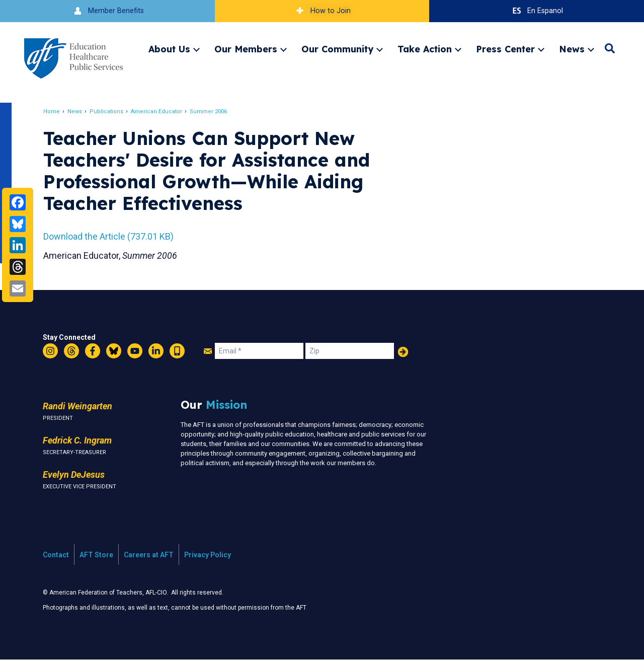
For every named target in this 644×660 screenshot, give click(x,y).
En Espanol (537, 11)
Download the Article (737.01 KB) (109, 236)
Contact (56, 555)
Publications (107, 112)
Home (53, 112)
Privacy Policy (208, 555)
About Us (169, 49)
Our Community (337, 49)
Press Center (505, 49)
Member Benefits (107, 11)
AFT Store (96, 555)
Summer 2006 (209, 112)
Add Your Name (403, 352)
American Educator (157, 112)
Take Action (425, 49)
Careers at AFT (149, 555)
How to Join (322, 11)
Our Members (246, 49)
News (572, 49)
